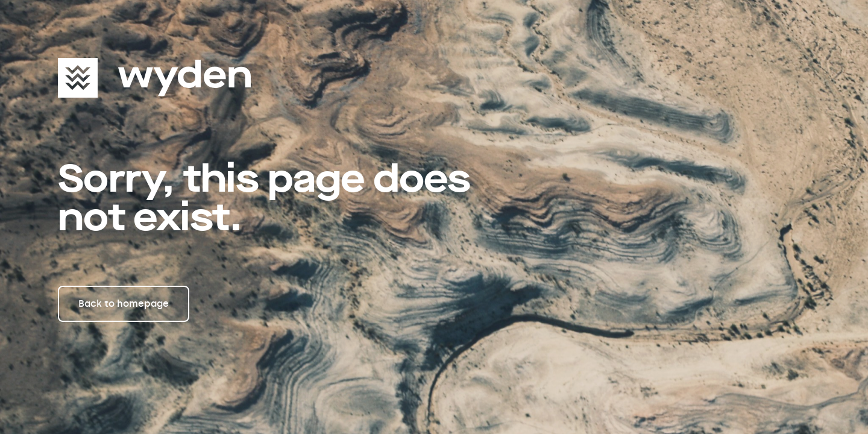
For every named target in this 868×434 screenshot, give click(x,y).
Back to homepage (124, 303)
